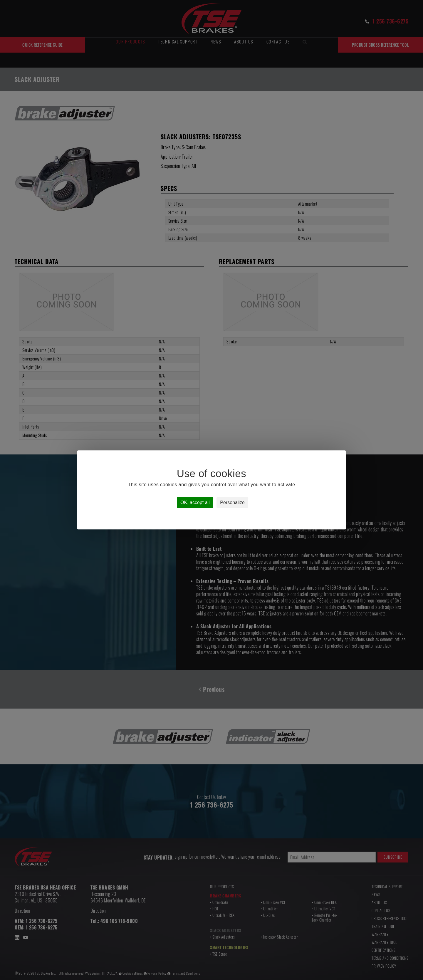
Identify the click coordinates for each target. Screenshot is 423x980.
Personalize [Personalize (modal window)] (232, 503)
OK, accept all (195, 503)
